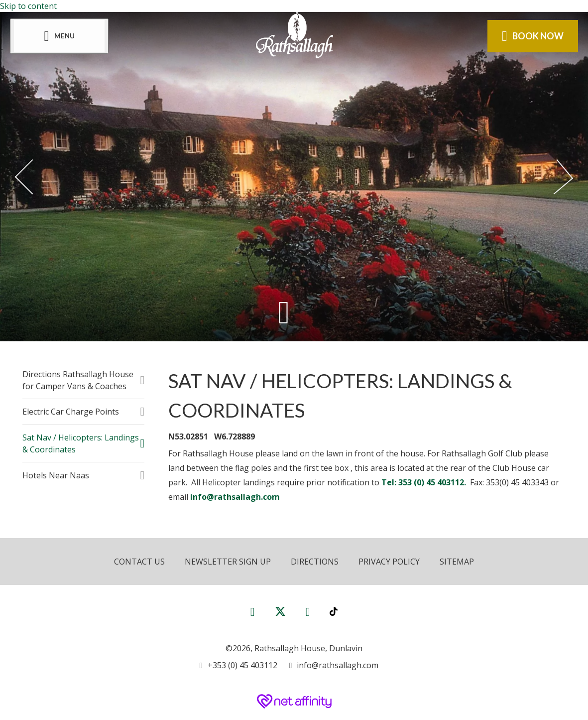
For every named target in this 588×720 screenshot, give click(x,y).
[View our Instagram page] (308, 611)
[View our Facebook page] (253, 611)
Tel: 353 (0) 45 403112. (425, 482)
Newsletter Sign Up (228, 562)
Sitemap (457, 562)
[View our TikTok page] (334, 611)
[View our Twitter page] (280, 616)
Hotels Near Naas (56, 475)
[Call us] (238, 665)
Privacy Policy (389, 562)
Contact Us (139, 562)
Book (533, 36)
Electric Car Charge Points (71, 412)
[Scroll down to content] (284, 312)
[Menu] (59, 36)
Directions (315, 562)
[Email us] (334, 665)
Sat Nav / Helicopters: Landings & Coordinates (81, 443)
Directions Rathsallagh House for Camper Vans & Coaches (78, 380)
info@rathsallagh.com (235, 497)
